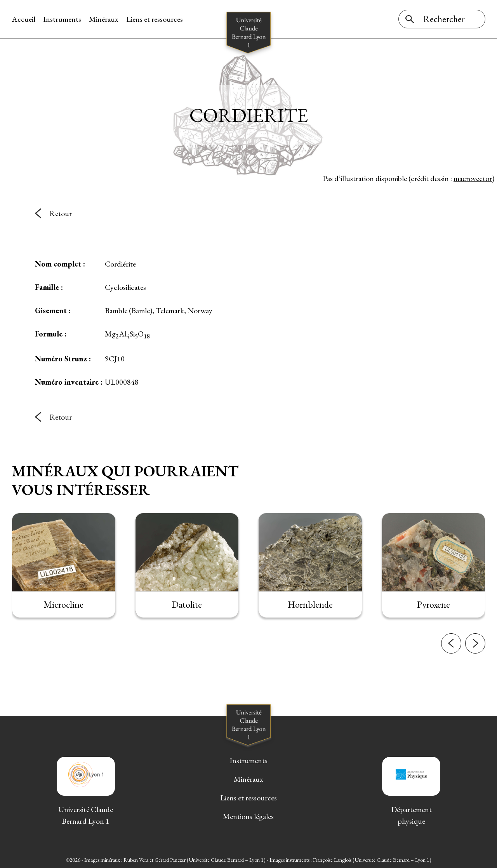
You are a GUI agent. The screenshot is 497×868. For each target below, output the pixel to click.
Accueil (23, 19)
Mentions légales (248, 816)
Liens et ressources (155, 19)
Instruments (62, 19)
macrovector (473, 178)
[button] (451, 647)
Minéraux (104, 19)
